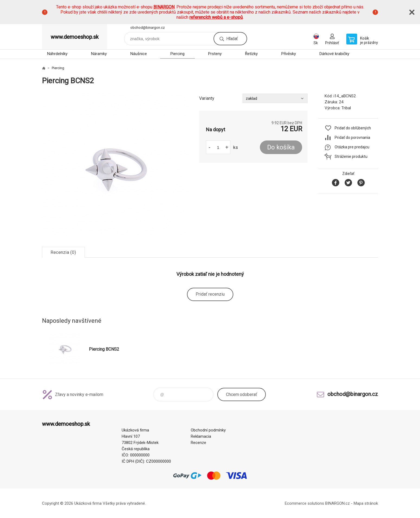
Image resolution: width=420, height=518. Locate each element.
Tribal (346, 108)
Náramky (99, 54)
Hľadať (232, 39)
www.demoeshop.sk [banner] (75, 37)
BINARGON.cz (337, 503)
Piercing (177, 54)
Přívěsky (289, 54)
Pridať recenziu (210, 294)
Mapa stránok (366, 503)
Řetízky (251, 54)
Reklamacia (201, 436)
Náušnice (139, 54)
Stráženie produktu (351, 156)
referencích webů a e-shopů (216, 17)
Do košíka (281, 147)
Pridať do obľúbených (353, 128)
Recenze (198, 443)
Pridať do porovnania (352, 138)
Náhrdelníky (57, 54)
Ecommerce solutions (304, 503)
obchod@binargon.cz (148, 28)
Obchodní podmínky (208, 430)
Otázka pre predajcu (352, 147)
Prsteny (215, 54)
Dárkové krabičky (334, 54)
